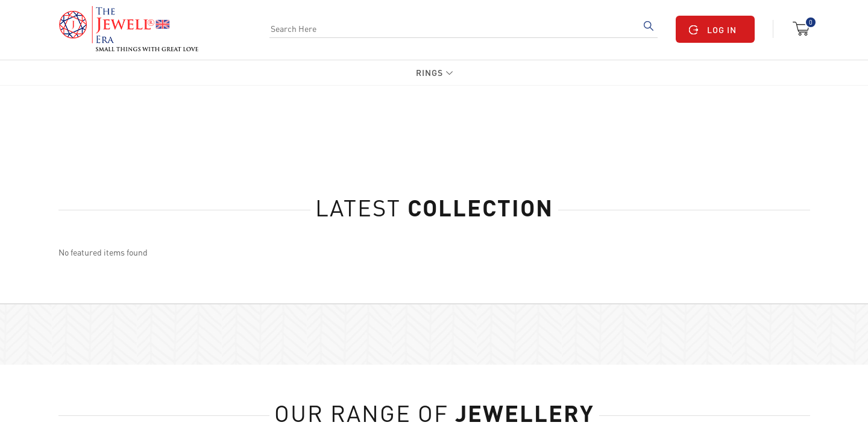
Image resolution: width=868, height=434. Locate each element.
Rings (429, 72)
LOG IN (722, 30)
